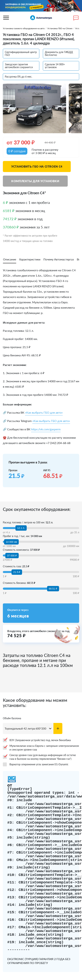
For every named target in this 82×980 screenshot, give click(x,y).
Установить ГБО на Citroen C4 (37, 166)
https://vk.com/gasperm (46, 429)
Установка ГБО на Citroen (60, 28)
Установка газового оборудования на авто (24, 28)
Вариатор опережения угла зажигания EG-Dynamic (36, 764)
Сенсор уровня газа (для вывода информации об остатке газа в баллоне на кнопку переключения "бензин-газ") (39, 757)
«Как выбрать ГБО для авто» (44, 412)
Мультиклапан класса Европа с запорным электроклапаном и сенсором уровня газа (41, 748)
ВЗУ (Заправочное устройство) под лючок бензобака (37, 740)
